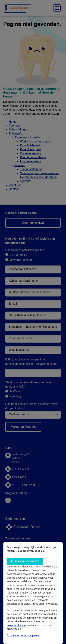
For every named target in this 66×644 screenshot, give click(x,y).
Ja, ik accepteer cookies (25, 561)
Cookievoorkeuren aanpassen (24, 636)
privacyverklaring (16, 625)
